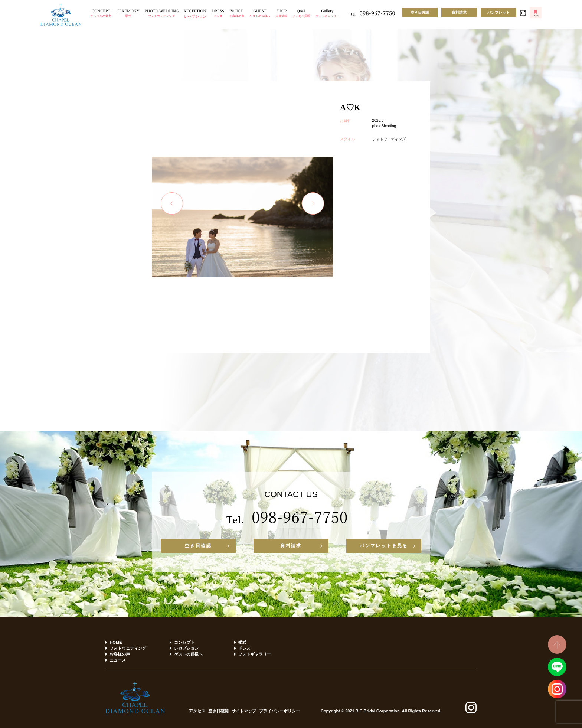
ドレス (244, 648)
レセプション (186, 648)
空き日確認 (420, 12)
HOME (116, 642)
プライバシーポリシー (279, 711)
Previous (172, 203)
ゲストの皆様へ (188, 654)
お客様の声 (120, 654)
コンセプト (184, 642)
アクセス (197, 711)
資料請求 (459, 12)
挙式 (242, 642)
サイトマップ (244, 711)
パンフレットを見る (384, 546)
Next (313, 203)
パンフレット (498, 12)
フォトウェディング (128, 648)
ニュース (118, 660)
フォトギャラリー (255, 654)
